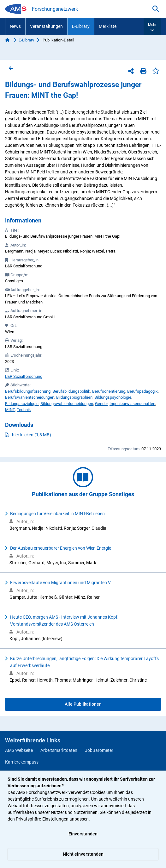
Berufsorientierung (109, 391)
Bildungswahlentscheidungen (67, 404)
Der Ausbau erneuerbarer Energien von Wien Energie (61, 548)
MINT (10, 410)
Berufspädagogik (142, 391)
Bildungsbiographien (74, 397)
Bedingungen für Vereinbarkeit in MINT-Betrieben (57, 514)
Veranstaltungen (46, 26)
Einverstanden (83, 834)
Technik (24, 410)
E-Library (81, 26)
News (15, 26)
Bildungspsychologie (113, 397)
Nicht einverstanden (83, 854)
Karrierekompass (22, 762)
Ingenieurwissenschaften (132, 404)
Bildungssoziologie (22, 404)
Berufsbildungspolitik (71, 391)
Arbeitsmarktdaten (59, 750)
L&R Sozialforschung (24, 376)
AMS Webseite (19, 750)
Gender (101, 404)
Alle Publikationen (83, 704)
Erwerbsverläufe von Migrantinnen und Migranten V (60, 583)
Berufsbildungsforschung (28, 391)
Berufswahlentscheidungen (30, 397)
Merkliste (108, 26)
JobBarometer (99, 750)
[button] (152, 27)
